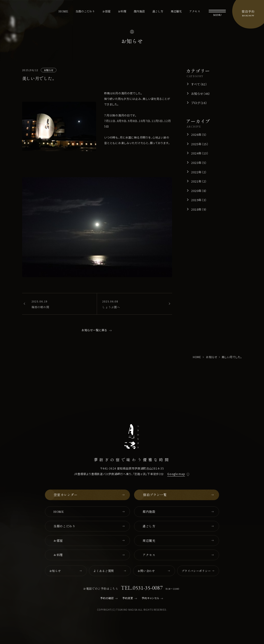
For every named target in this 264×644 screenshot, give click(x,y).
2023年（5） (199, 163)
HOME (63, 11)
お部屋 (106, 11)
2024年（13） (200, 153)
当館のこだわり (85, 11)
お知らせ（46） (201, 94)
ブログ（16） (199, 103)
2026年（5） (199, 135)
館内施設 (139, 11)
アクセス (195, 11)
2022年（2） (199, 172)
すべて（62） (199, 84)
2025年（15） (200, 144)
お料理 (122, 11)
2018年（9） (199, 209)
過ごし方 (158, 11)
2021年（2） (199, 181)
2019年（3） (199, 200)
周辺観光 (176, 11)
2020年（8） (199, 191)
